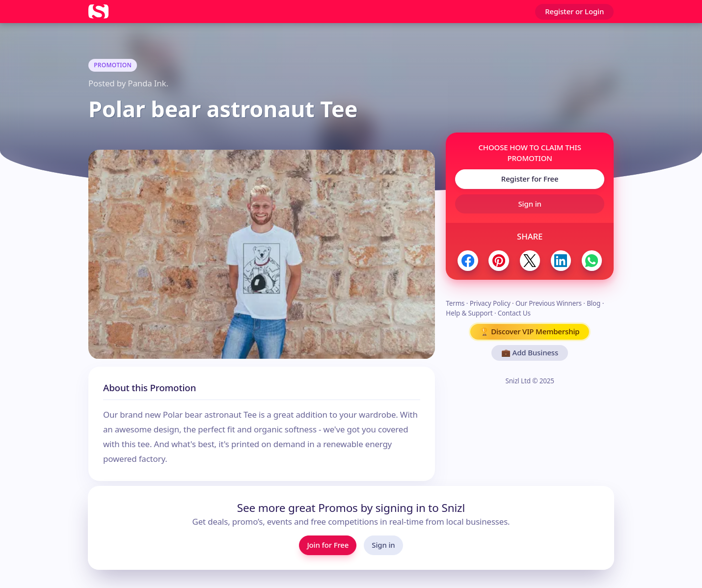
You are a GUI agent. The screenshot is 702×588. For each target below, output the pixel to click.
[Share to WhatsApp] (592, 260)
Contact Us (514, 313)
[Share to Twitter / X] (530, 260)
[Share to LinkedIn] (561, 260)
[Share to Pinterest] (499, 260)
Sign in (530, 204)
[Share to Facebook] (468, 260)
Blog (594, 303)
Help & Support (469, 313)
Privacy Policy (490, 303)
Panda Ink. (148, 83)
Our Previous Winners (549, 303)
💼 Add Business (530, 352)
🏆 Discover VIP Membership (530, 331)
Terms (455, 303)
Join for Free (328, 545)
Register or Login (574, 11)
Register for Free (530, 179)
